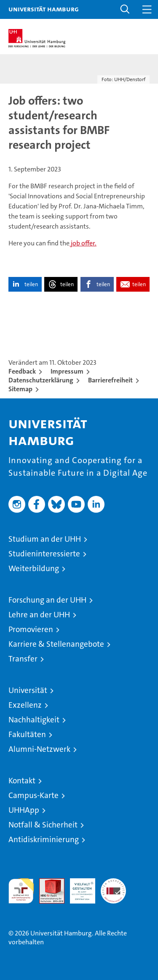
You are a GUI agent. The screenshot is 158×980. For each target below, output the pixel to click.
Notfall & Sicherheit (43, 825)
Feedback (22, 371)
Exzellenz (25, 705)
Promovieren (31, 629)
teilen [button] (31, 284)
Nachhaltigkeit (34, 720)
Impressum (67, 371)
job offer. (83, 243)
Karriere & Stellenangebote (56, 644)
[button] (125, 9)
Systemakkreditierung (113, 883)
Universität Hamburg (44, 9)
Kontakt (22, 781)
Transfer (23, 659)
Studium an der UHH (45, 539)
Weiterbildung (34, 568)
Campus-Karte (33, 795)
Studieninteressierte (44, 554)
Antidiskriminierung (44, 839)
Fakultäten (27, 734)
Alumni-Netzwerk (39, 749)
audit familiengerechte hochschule (21, 891)
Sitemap (20, 389)
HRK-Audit (78, 887)
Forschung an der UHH (47, 600)
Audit (47, 883)
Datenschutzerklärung (41, 380)
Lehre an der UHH (39, 615)
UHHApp (24, 810)
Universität (28, 690)
